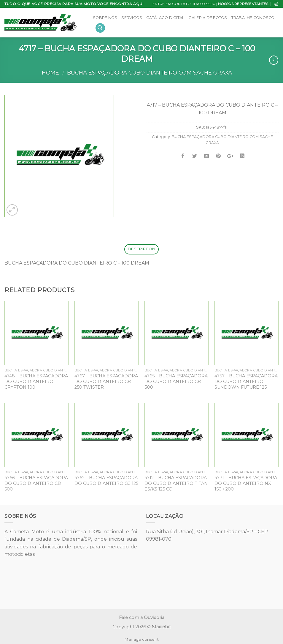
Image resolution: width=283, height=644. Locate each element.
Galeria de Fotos (208, 18)
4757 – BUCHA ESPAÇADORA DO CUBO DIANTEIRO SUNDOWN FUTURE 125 (246, 381)
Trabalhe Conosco (253, 18)
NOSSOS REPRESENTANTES (243, 4)
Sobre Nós (105, 18)
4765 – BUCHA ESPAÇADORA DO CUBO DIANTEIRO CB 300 (176, 381)
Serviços (132, 18)
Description (141, 249)
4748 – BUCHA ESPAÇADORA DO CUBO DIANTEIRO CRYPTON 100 (36, 381)
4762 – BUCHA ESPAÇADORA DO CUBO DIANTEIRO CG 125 (106, 481)
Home (50, 73)
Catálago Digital (165, 18)
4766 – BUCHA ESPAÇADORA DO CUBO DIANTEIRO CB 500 (36, 483)
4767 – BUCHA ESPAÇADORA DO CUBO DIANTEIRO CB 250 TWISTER (106, 381)
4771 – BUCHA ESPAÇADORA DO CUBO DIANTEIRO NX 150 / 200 (246, 483)
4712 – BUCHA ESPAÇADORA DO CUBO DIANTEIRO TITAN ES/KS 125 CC (176, 483)
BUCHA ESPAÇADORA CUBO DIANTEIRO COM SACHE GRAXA (150, 73)
